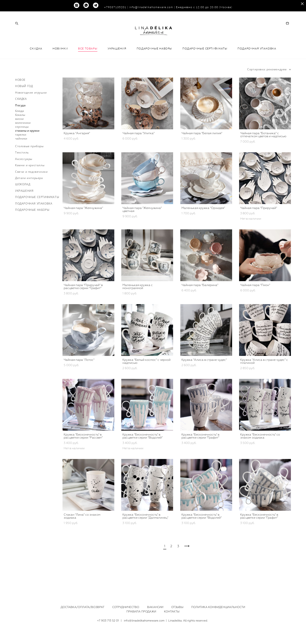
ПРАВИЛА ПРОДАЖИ (141, 611)
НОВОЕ (20, 98)
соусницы (22, 145)
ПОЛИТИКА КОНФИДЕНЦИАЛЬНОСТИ (218, 607)
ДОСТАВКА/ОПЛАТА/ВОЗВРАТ (82, 607)
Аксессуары (24, 177)
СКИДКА (36, 67)
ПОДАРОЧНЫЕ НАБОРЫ (154, 67)
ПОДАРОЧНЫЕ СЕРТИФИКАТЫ (205, 67)
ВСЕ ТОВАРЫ (88, 67)
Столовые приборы (29, 165)
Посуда (20, 124)
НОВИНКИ (60, 67)
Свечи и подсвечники (31, 190)
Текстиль (22, 171)
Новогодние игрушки (31, 111)
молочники (23, 141)
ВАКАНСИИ (155, 607)
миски (19, 137)
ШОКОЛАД (23, 203)
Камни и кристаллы (30, 184)
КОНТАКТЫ (172, 611)
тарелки (21, 153)
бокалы (20, 133)
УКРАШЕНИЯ (117, 67)
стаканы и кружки (27, 149)
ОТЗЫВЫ (177, 607)
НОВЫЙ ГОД (24, 105)
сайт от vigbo (153, 633)
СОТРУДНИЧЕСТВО (126, 607)
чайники (21, 157)
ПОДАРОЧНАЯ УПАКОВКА (257, 67)
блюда (20, 129)
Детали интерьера (29, 197)
